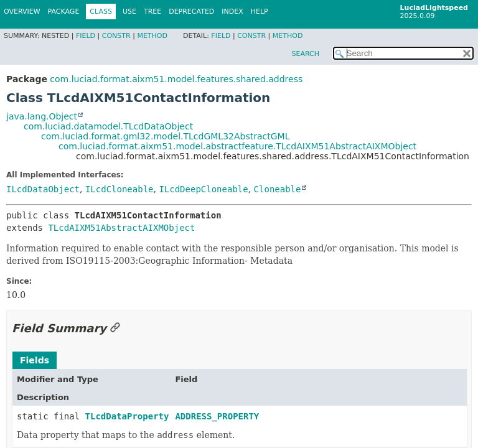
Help (260, 12)
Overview (22, 12)
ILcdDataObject (43, 189)
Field (86, 36)
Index (232, 12)
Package (64, 12)
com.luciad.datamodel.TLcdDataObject (108, 126)
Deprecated (191, 12)
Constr (116, 36)
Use (129, 12)
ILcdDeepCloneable (203, 189)
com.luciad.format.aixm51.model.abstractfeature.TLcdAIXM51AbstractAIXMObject (237, 146)
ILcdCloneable (119, 189)
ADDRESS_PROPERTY (217, 416)
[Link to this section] (115, 328)
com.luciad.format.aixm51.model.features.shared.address (176, 79)
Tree (152, 12)
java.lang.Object (42, 116)
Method (152, 36)
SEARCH (305, 54)
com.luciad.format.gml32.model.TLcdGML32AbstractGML (165, 136)
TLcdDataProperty (127, 416)
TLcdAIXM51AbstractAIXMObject (121, 228)
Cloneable (278, 189)
